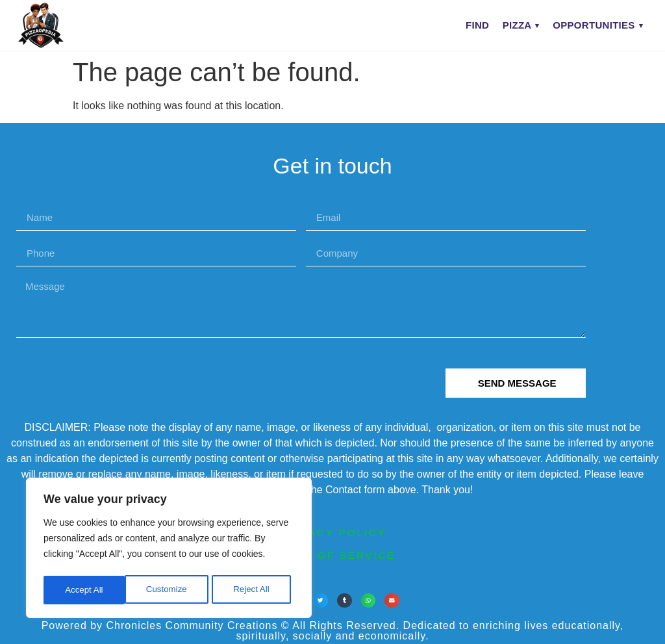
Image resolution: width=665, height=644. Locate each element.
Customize (85, 590)
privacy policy (332, 533)
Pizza (517, 25)
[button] (321, 601)
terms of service (332, 555)
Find (477, 25)
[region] (169, 550)
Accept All (254, 590)
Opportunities (594, 25)
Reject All (170, 590)
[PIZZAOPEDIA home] (67, 25)
